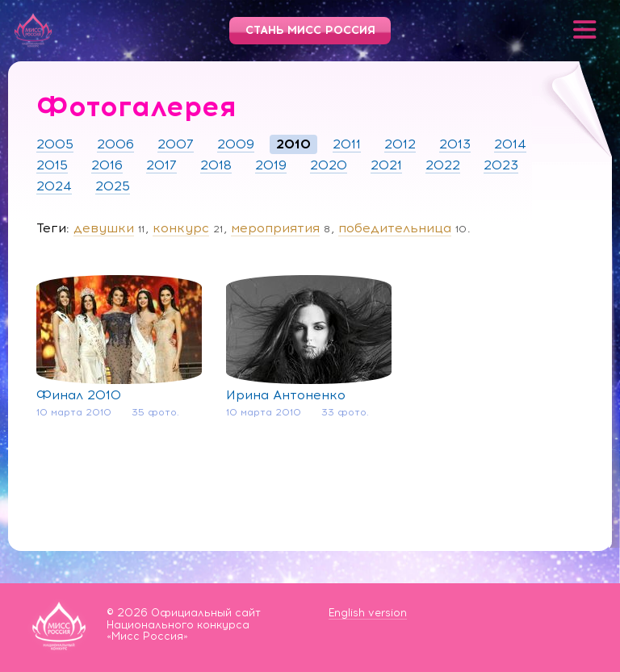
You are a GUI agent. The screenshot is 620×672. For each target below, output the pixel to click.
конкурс (181, 228)
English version (368, 613)
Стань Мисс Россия (310, 30)
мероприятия (275, 228)
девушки (104, 228)
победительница (395, 228)
